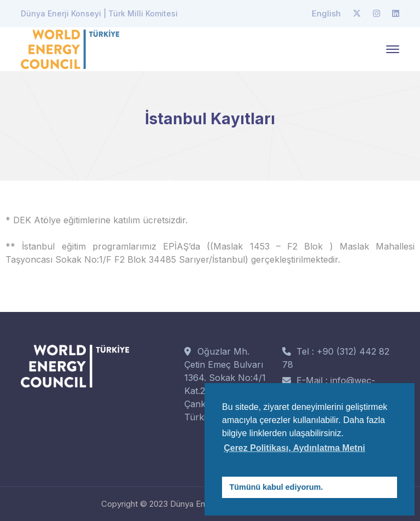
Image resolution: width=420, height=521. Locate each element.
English (326, 13)
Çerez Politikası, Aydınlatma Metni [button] (294, 448)
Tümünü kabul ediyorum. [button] (276, 487)
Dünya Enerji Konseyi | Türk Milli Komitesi (99, 13)
